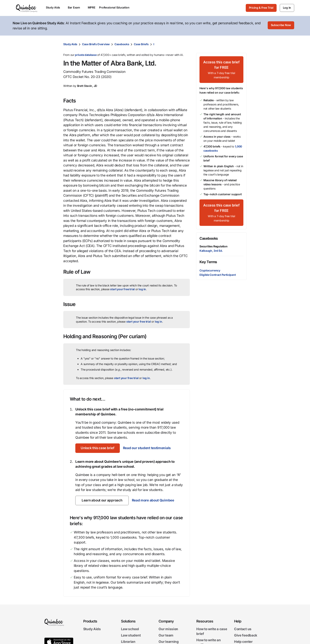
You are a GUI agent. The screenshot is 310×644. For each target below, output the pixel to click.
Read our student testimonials (148, 448)
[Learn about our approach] (102, 500)
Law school (130, 629)
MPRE (92, 7)
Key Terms (208, 262)
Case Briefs (141, 44)
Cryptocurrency (210, 270)
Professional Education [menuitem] (116, 7)
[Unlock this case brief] (98, 448)
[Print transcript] (243, 44)
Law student (131, 635)
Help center (243, 641)
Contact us (243, 629)
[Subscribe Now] (281, 26)
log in (142, 289)
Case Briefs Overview (96, 44)
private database (86, 55)
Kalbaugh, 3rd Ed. (211, 251)
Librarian (128, 641)
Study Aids (70, 44)
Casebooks (122, 44)
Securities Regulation (214, 246)
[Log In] (287, 8)
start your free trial (122, 289)
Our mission (168, 629)
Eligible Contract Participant (218, 275)
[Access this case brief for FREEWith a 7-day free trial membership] (221, 70)
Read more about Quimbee (153, 500)
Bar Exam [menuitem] (76, 7)
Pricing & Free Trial (261, 8)
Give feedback (246, 635)
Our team (166, 635)
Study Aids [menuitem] (55, 7)
